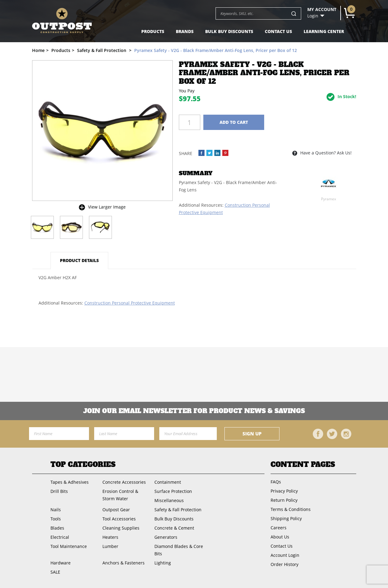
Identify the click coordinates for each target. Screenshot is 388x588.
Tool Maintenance (69, 546)
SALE (55, 572)
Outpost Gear (116, 510)
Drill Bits (59, 491)
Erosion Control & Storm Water (120, 495)
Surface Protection (173, 491)
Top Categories (83, 464)
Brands (185, 31)
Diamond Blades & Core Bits (179, 550)
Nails (56, 510)
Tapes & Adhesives (70, 482)
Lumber (110, 546)
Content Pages (303, 464)
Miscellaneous (169, 500)
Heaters (110, 537)
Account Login (285, 555)
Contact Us (278, 31)
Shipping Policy (286, 518)
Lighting (163, 563)
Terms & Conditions (291, 509)
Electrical (60, 537)
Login (313, 16)
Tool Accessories (119, 519)
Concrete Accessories (124, 482)
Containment (168, 482)
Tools (56, 519)
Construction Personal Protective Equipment (130, 303)
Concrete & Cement (174, 528)
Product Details (79, 260)
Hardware (61, 563)
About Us (280, 537)
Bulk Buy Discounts (229, 31)
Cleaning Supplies (121, 528)
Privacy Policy (284, 491)
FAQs (276, 482)
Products (153, 31)
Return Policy (284, 500)
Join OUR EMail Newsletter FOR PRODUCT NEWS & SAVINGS (194, 411)
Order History (285, 564)
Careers (279, 528)
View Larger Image (107, 207)
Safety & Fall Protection (178, 510)
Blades (57, 528)
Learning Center (324, 31)
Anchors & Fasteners (124, 563)
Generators (166, 537)
